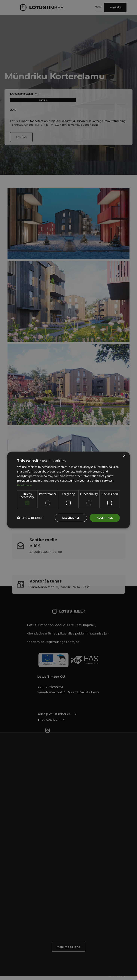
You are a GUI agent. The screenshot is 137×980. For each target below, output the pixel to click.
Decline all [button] (71, 518)
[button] (30, 518)
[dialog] (68, 490)
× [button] (124, 456)
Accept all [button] (105, 518)
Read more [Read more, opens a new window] (24, 485)
